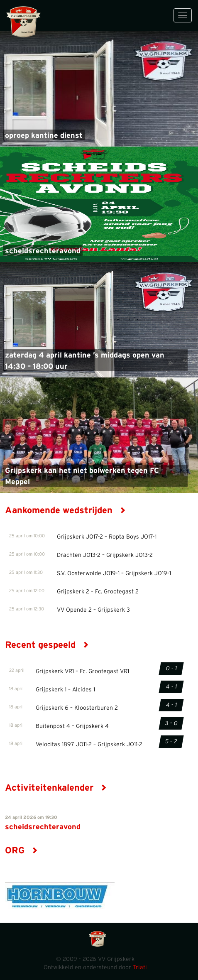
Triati (140, 968)
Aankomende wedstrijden (65, 510)
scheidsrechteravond (43, 251)
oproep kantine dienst (44, 136)
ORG (21, 850)
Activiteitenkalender (56, 788)
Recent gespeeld (47, 645)
